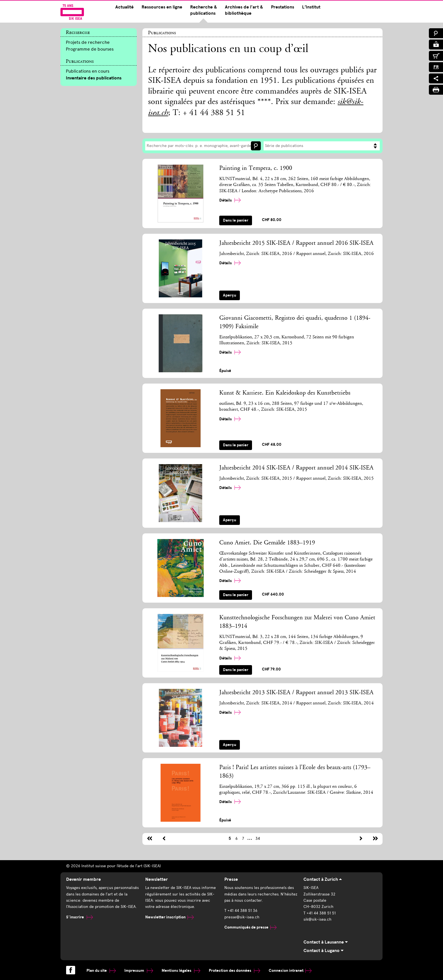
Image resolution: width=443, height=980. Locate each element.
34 (258, 839)
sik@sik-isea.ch (317, 919)
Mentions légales (181, 971)
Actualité (124, 7)
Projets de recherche (88, 42)
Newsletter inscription (170, 917)
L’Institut (311, 7)
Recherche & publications (204, 10)
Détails (230, 200)
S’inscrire (80, 917)
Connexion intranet (290, 971)
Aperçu (230, 295)
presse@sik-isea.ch (242, 917)
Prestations (283, 7)
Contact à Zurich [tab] (323, 879)
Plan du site (101, 971)
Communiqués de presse (250, 927)
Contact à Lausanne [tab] (326, 942)
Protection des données (234, 971)
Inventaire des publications (94, 78)
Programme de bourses (90, 49)
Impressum (139, 971)
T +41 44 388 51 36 (241, 911)
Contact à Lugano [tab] (323, 951)
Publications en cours (88, 71)
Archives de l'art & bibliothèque (244, 10)
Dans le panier (236, 220)
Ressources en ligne (162, 7)
